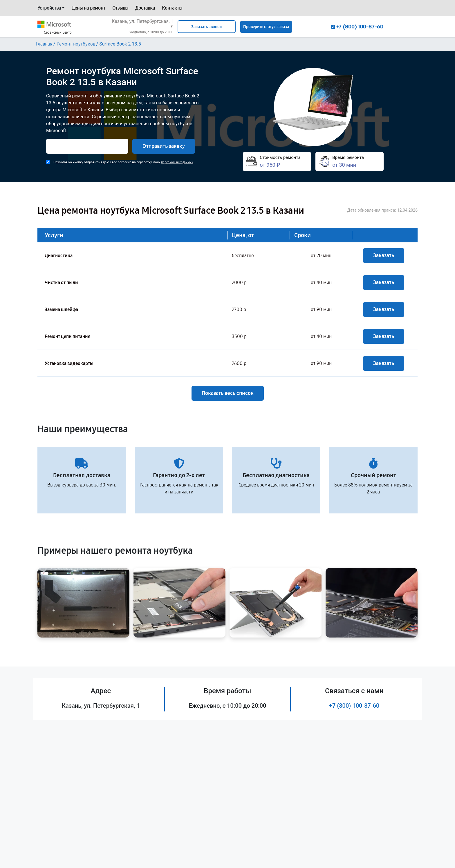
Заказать (384, 255)
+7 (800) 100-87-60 (354, 706)
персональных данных (177, 162)
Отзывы (120, 8)
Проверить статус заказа (266, 27)
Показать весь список (228, 393)
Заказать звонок (207, 27)
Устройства (49, 8)
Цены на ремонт (88, 8)
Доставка (145, 8)
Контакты (172, 8)
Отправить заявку (164, 146)
